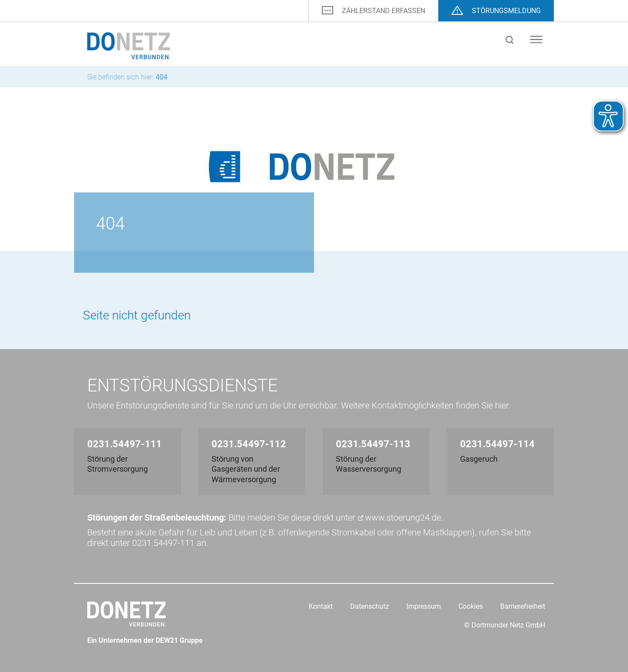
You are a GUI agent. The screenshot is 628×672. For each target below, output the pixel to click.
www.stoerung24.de (403, 518)
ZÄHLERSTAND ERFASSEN (384, 11)
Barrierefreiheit (523, 606)
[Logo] (129, 45)
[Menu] (540, 39)
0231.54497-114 (497, 444)
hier (502, 405)
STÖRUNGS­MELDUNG (506, 11)
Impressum (424, 606)
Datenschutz (370, 606)
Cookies (471, 606)
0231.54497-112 (249, 444)
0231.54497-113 (373, 444)
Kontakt (321, 606)
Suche (510, 40)
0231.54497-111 (125, 444)
